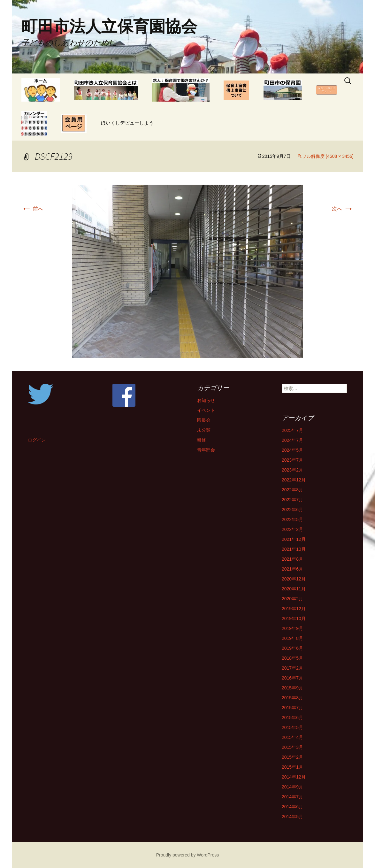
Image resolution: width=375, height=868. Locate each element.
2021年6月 (292, 569)
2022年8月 (292, 490)
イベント (206, 410)
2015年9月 (292, 688)
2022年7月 (292, 500)
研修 (202, 440)
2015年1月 (292, 767)
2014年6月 (292, 807)
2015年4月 (292, 737)
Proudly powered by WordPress (188, 855)
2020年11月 (294, 589)
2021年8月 (292, 559)
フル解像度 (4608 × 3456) (328, 156)
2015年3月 (292, 747)
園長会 (204, 420)
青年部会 (206, 450)
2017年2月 (292, 668)
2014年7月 (292, 797)
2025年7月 (292, 430)
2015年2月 (292, 757)
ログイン (37, 440)
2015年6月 (292, 718)
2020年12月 (294, 579)
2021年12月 (294, 539)
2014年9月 (292, 787)
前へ (32, 209)
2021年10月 (294, 549)
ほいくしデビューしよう (127, 123)
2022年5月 (292, 519)
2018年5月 (292, 658)
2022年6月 (292, 510)
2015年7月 (292, 708)
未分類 (204, 430)
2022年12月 (294, 480)
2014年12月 (294, 777)
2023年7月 (292, 460)
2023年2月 (292, 470)
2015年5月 (292, 727)
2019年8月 (292, 638)
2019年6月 (292, 648)
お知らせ (206, 400)
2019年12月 (294, 609)
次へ (343, 209)
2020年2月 (292, 599)
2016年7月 (292, 678)
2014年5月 (292, 817)
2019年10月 (294, 618)
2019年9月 (292, 628)
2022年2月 (292, 529)
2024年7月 (292, 440)
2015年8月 (292, 698)
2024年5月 (292, 450)
